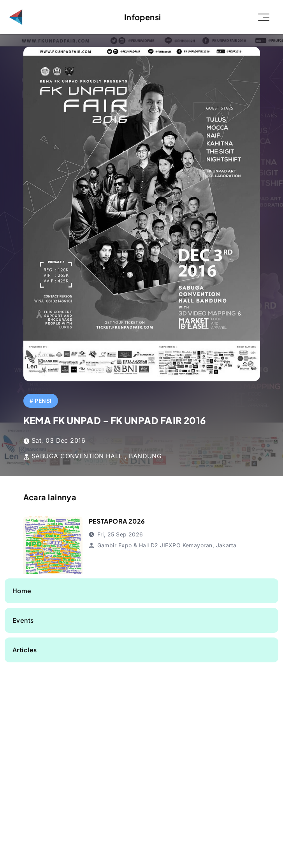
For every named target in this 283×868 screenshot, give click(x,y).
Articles (25, 650)
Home (22, 591)
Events (23, 620)
